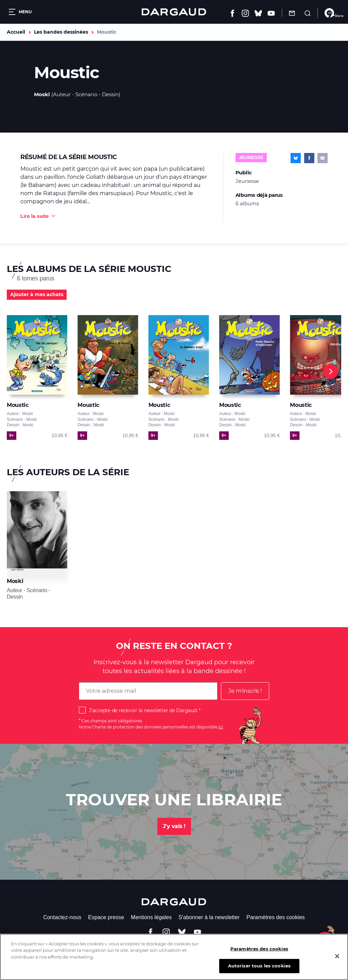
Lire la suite (34, 216)
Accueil (16, 32)
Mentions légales (151, 917)
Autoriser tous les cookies (259, 968)
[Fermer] (337, 958)
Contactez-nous (62, 917)
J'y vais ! (174, 826)
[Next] (330, 372)
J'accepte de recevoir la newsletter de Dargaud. (143, 710)
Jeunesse (251, 157)
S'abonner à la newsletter (209, 917)
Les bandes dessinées (61, 32)
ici (221, 727)
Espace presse (106, 917)
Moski (42, 94)
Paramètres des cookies (276, 917)
